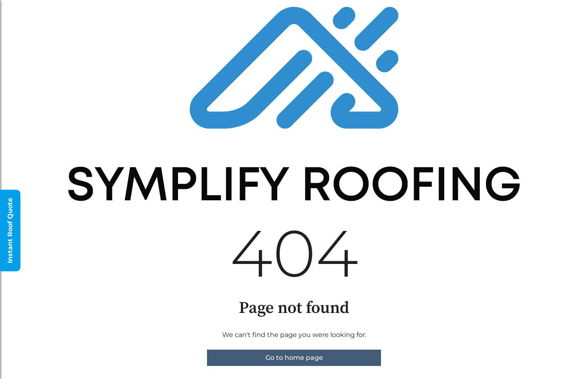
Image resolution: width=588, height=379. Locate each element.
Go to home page (294, 358)
